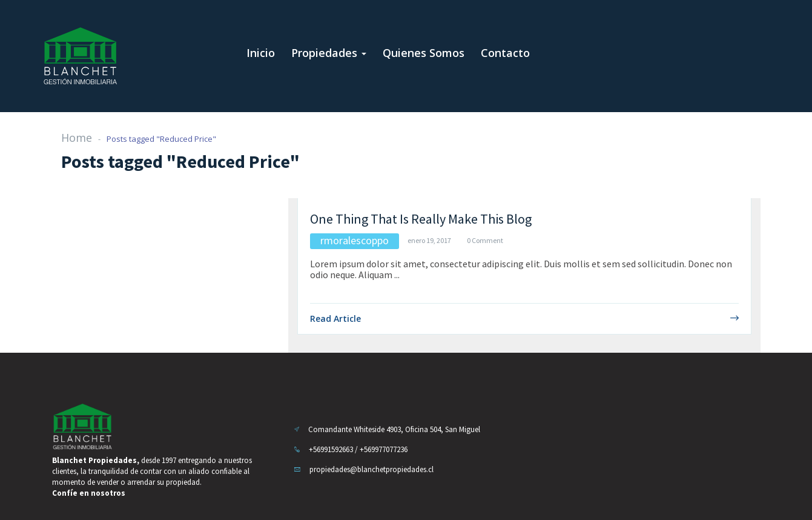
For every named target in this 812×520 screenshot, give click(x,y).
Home (77, 138)
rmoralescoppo (355, 240)
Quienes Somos (424, 53)
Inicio (261, 53)
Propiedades (329, 53)
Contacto (505, 53)
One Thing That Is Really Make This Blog (421, 219)
